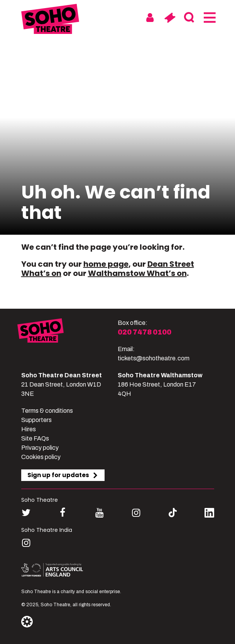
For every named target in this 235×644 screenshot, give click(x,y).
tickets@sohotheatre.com (154, 358)
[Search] (189, 18)
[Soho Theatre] (68, 341)
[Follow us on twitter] (26, 513)
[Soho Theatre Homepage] (50, 20)
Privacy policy (40, 448)
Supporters (36, 420)
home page (106, 264)
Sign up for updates (63, 475)
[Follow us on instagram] (136, 513)
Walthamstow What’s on (137, 273)
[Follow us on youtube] (99, 513)
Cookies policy (41, 457)
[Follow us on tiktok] (173, 513)
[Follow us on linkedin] (209, 514)
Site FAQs (35, 438)
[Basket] (170, 18)
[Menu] (209, 18)
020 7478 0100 (145, 332)
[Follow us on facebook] (63, 513)
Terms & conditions (47, 411)
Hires (29, 429)
